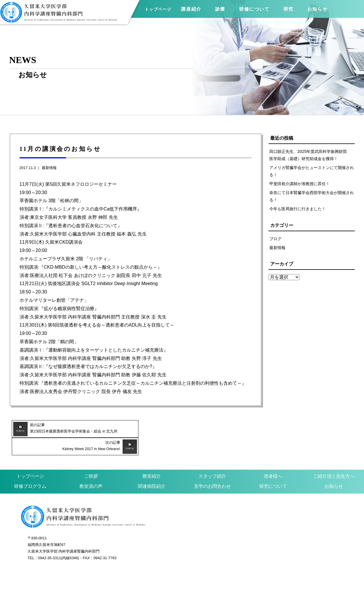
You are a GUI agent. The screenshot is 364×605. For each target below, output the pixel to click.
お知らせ (334, 469)
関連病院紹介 (152, 469)
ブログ (275, 239)
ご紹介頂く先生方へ (334, 459)
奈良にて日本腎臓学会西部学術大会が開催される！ (312, 196)
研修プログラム (30, 469)
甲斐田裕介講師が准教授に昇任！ (300, 184)
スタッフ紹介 (212, 459)
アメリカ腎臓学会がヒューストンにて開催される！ (312, 171)
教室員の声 (91, 469)
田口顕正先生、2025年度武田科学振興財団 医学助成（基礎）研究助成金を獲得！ (310, 155)
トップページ (158, 9)
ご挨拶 (91, 459)
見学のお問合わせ (212, 469)
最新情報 (49, 168)
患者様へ (273, 459)
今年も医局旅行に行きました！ (298, 209)
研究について (273, 469)
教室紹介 (152, 459)
